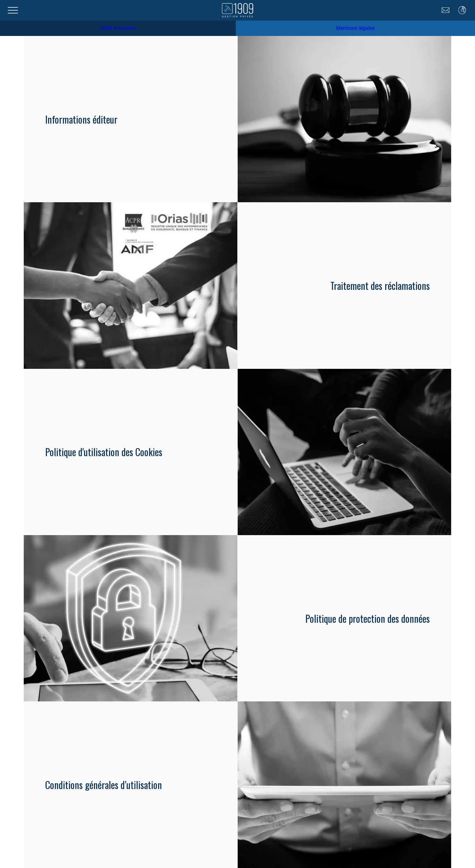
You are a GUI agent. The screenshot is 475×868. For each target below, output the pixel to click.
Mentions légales (355, 28)
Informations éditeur (81, 119)
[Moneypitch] (462, 10)
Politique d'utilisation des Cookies (104, 452)
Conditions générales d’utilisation (104, 785)
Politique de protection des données (368, 618)
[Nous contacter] (445, 10)
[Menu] (13, 10)
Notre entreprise (118, 28)
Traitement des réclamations (380, 286)
